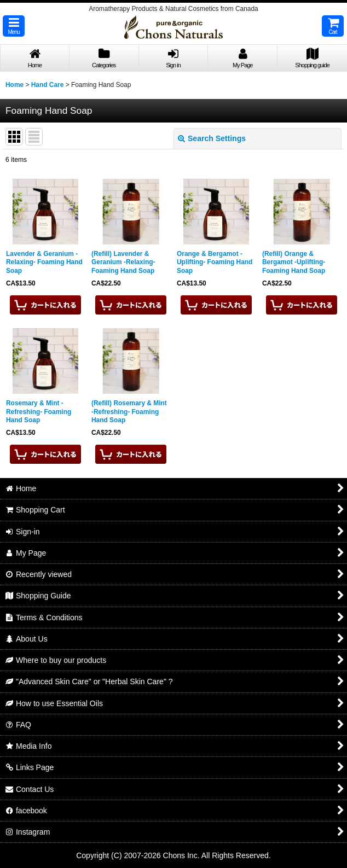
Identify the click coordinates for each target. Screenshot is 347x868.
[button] (14, 26)
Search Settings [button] (212, 138)
